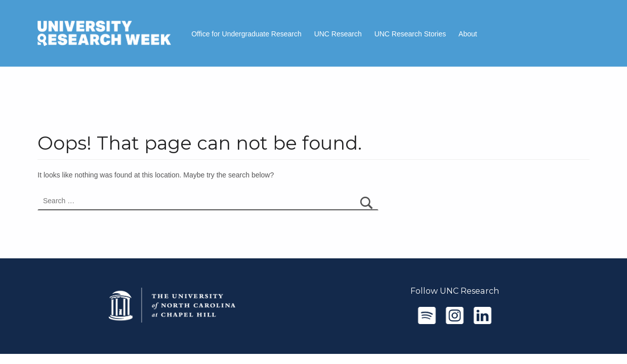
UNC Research (338, 34)
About (468, 34)
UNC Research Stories (410, 34)
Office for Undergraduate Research (246, 34)
